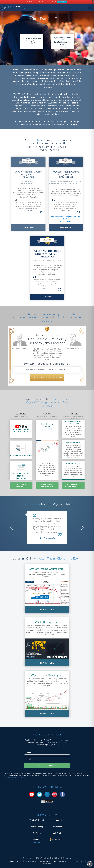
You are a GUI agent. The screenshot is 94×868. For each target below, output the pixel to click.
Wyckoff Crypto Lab (47, 622)
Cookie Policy (45, 861)
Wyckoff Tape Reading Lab (47, 675)
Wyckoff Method (37, 820)
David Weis (37, 839)
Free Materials (57, 820)
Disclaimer (47, 864)
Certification (57, 839)
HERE (76, 124)
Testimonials (57, 827)
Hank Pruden (57, 833)
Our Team (37, 833)
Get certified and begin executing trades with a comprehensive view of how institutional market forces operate (47, 317)
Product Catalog (37, 827)
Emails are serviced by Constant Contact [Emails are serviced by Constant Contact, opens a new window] (14, 777)
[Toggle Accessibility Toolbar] (90, 864)
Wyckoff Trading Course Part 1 (47, 569)
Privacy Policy (31, 861)
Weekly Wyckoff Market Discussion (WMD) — (47, 254)
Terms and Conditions (14, 861)
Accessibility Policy (61, 861)
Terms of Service (78, 861)
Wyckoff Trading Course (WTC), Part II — (66, 174)
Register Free (62, 2)
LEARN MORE (28, 228)
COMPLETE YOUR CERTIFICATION (47, 378)
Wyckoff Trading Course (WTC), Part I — (28, 174)
